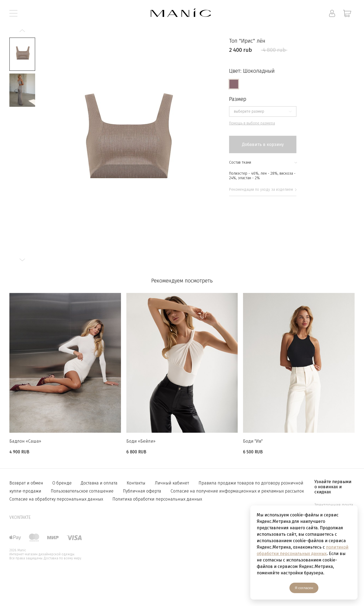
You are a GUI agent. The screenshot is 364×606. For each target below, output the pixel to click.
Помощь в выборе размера (252, 123)
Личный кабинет (172, 483)
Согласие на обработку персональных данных (56, 499)
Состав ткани (263, 162)
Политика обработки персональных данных (157, 499)
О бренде (62, 483)
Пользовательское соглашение (82, 491)
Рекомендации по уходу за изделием (263, 190)
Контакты (136, 483)
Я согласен (304, 588)
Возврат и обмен (27, 483)
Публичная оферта (142, 491)
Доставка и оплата (100, 483)
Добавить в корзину (263, 144)
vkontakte (20, 517)
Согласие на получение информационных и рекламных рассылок (237, 491)
